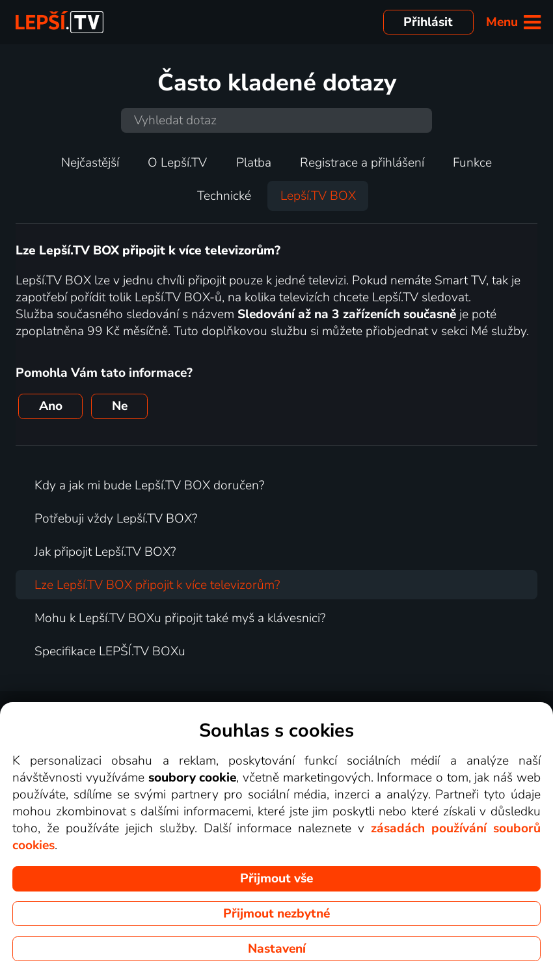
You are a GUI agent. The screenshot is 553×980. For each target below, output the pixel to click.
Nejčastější (90, 163)
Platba (254, 163)
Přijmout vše (276, 878)
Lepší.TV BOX (318, 196)
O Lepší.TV (177, 163)
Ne (120, 406)
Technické (224, 196)
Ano (51, 406)
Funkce (472, 163)
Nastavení (277, 949)
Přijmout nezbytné (276, 914)
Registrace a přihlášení (362, 163)
